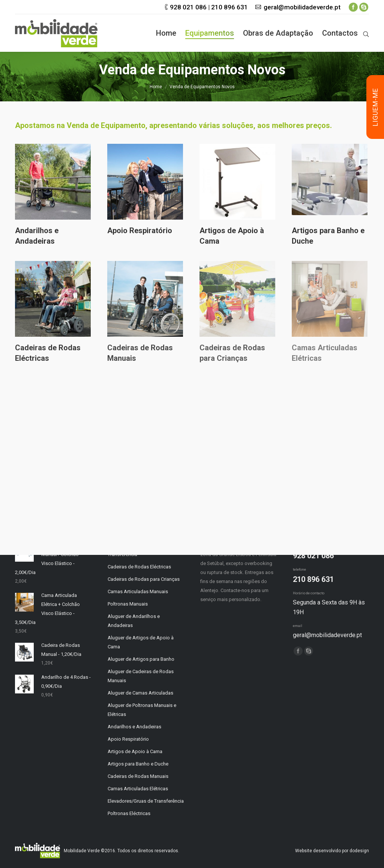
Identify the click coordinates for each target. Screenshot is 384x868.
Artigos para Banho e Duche (328, 236)
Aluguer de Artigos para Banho (141, 659)
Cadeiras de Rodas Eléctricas (48, 353)
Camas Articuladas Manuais (138, 591)
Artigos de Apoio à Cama (232, 236)
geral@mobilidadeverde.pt (302, 7)
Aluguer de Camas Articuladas (140, 693)
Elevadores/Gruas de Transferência (146, 801)
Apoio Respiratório (140, 231)
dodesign (359, 851)
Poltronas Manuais (128, 604)
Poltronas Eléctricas (129, 813)
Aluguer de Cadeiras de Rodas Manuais (141, 676)
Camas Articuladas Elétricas (138, 789)
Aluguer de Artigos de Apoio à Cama (141, 642)
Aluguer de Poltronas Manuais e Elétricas (142, 710)
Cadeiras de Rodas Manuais (140, 353)
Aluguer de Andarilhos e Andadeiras (134, 621)
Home (156, 87)
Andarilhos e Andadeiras (37, 236)
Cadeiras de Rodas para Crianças (232, 353)
